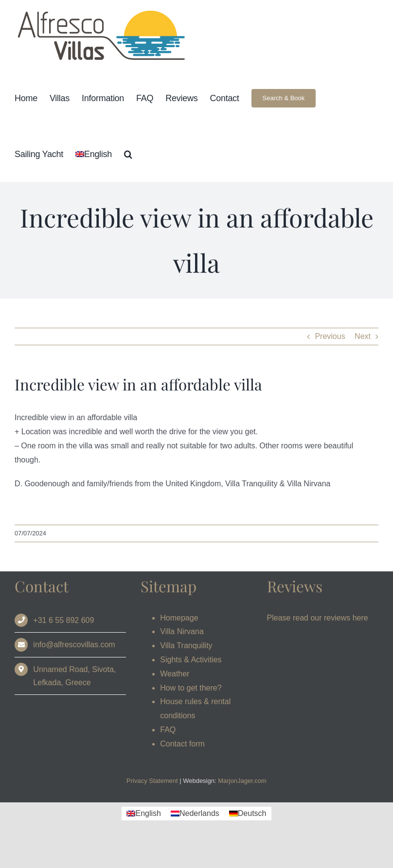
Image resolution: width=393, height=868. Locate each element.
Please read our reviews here (318, 618)
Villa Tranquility (186, 646)
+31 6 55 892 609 (63, 620)
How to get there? (191, 688)
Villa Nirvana (182, 631)
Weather (175, 674)
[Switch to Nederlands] (195, 814)
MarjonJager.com (242, 781)
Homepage (179, 618)
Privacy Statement (152, 781)
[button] (128, 154)
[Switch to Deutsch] (248, 814)
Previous (330, 336)
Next (363, 336)
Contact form (182, 744)
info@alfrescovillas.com (74, 645)
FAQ (168, 730)
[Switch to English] (143, 814)
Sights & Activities (191, 660)
